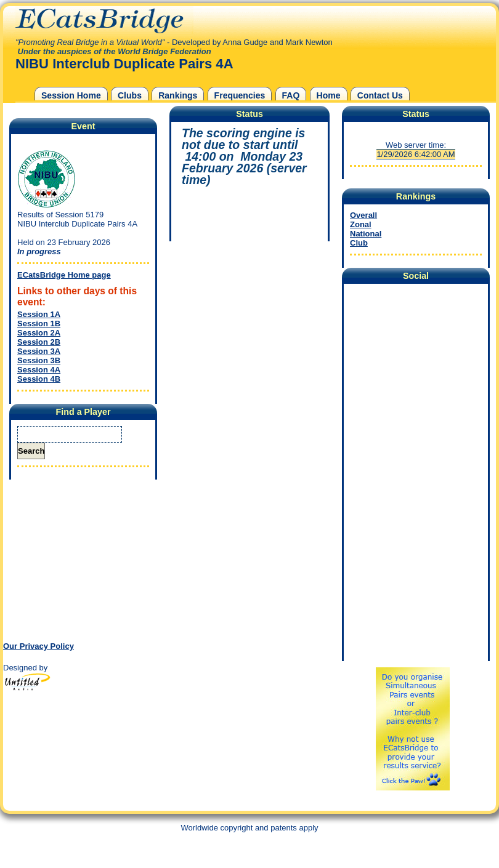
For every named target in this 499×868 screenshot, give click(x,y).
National (366, 234)
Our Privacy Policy (39, 646)
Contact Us (380, 95)
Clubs (130, 95)
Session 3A (39, 351)
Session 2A (39, 333)
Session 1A (39, 314)
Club (359, 243)
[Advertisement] (80, 560)
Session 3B (39, 360)
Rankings (178, 95)
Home (329, 95)
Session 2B (39, 342)
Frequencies (240, 95)
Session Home (71, 95)
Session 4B (39, 379)
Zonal (361, 224)
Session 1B (39, 323)
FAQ (291, 95)
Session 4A (39, 370)
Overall (363, 215)
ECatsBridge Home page (64, 275)
